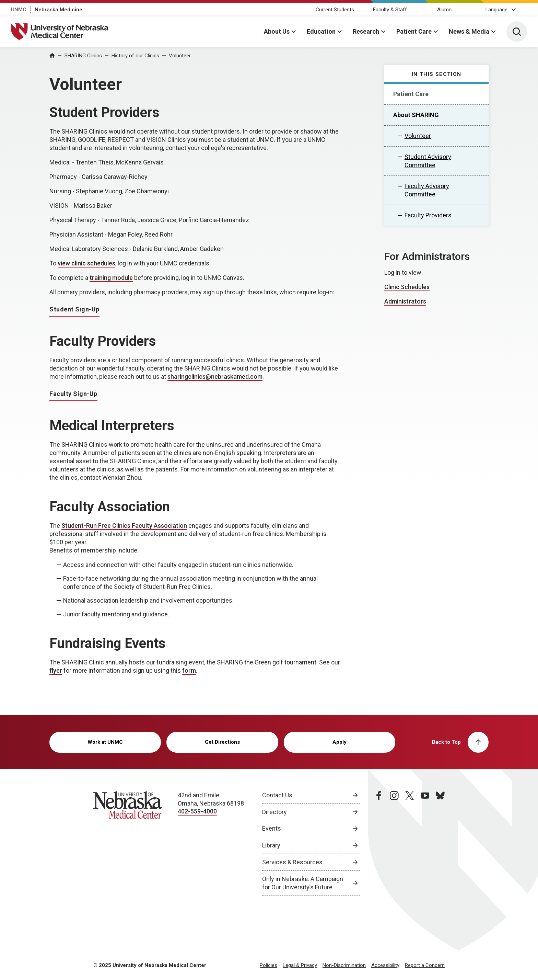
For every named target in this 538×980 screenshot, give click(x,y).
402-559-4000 (197, 811)
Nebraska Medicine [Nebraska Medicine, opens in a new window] (59, 10)
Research (366, 31)
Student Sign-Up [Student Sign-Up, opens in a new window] (74, 309)
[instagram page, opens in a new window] (394, 844)
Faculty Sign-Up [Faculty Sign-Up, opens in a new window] (73, 394)
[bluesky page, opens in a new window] (440, 844)
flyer (56, 670)
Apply (340, 742)
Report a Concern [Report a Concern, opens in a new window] (425, 965)
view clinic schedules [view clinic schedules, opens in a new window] (86, 263)
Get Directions (222, 742)
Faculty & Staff (390, 10)
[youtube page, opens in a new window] (425, 844)
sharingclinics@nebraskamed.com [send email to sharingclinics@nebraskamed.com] (215, 377)
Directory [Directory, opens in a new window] (274, 812)
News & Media (469, 31)
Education (321, 31)
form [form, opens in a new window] (189, 670)
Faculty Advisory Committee (427, 190)
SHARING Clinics (83, 56)
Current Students (335, 10)
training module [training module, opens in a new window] (111, 278)
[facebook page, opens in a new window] (379, 844)
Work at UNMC (105, 742)
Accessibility (385, 965)
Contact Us (277, 795)
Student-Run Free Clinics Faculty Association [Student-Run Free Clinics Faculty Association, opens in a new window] (124, 526)
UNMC (19, 10)
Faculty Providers (428, 215)
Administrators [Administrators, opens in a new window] (405, 301)
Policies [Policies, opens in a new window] (268, 965)
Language (496, 10)
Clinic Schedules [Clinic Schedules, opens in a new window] (407, 287)
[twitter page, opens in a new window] (410, 844)
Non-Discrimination (344, 965)
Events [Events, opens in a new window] (272, 828)
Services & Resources (292, 862)
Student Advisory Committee (428, 161)
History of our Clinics (135, 56)
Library (271, 845)
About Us (277, 31)
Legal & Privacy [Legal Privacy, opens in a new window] (300, 965)
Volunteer (180, 56)
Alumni (445, 10)
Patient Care (414, 31)
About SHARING (416, 115)
